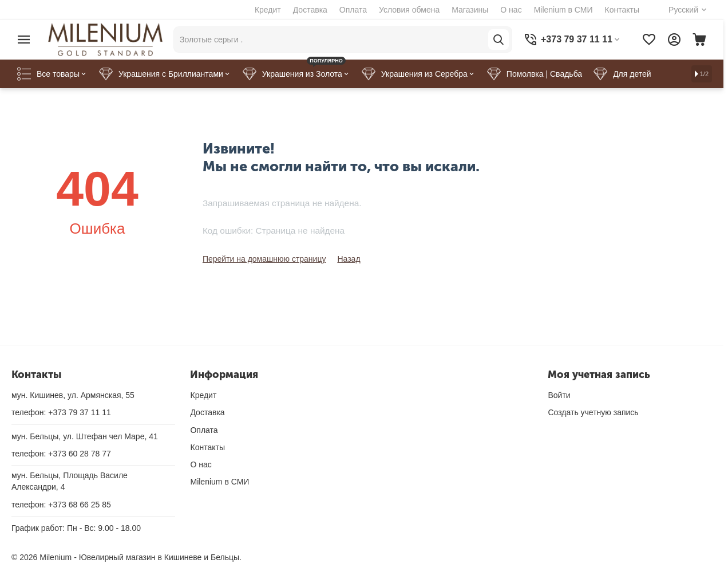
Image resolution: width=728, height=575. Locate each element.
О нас (511, 10)
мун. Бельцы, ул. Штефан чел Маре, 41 (85, 436)
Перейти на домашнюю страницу (264, 259)
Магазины (470, 10)
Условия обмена (409, 10)
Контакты (622, 10)
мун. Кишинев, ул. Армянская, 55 (73, 395)
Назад (349, 259)
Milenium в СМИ (563, 10)
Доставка (310, 10)
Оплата (353, 10)
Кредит (268, 10)
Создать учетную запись (593, 412)
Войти (559, 395)
